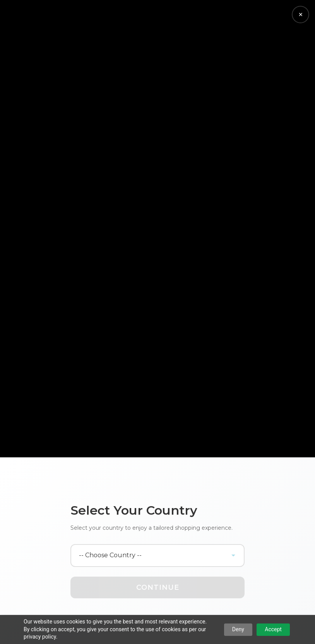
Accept (273, 629)
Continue (158, 587)
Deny (238, 629)
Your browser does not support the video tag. (157, 229)
